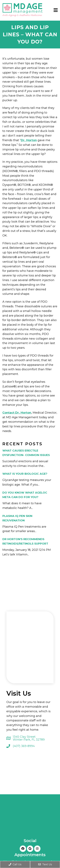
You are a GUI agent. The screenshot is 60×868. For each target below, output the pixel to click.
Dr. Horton (29, 140)
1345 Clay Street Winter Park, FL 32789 (29, 738)
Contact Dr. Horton (17, 413)
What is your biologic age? (25, 474)
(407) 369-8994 (24, 746)
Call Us (15, 864)
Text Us (45, 864)
